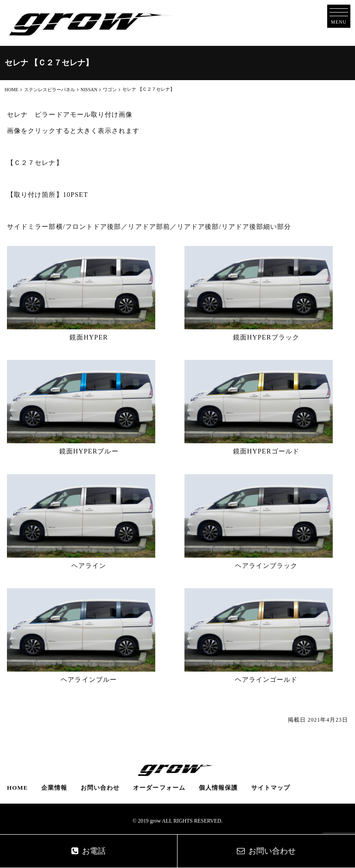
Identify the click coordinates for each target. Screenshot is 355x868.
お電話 (89, 851)
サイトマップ (271, 788)
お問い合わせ (100, 788)
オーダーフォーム (159, 788)
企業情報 (54, 788)
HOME (17, 788)
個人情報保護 (218, 788)
